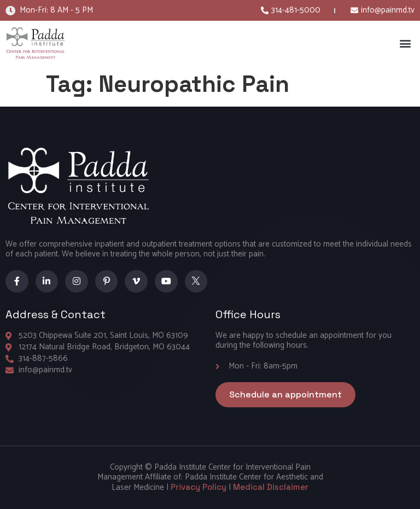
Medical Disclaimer (271, 487)
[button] (406, 43)
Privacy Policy (199, 487)
